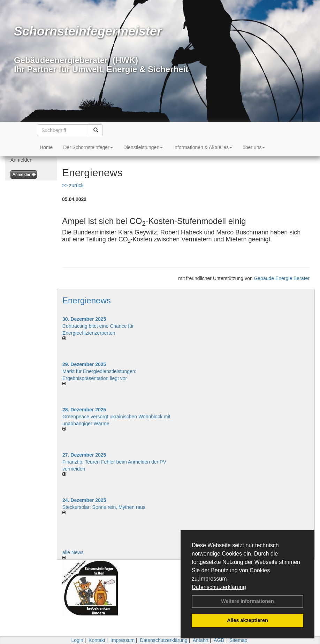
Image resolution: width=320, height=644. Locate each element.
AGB (219, 640)
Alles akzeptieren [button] (247, 620)
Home (46, 147)
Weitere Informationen (247, 601)
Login (77, 640)
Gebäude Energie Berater (282, 278)
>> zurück (73, 185)
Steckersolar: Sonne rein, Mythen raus (104, 507)
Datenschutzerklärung (219, 587)
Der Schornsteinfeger (88, 147)
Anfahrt (201, 640)
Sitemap (238, 640)
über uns (254, 147)
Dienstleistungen (143, 147)
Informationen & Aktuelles (203, 147)
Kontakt (97, 640)
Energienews (87, 300)
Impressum (213, 579)
